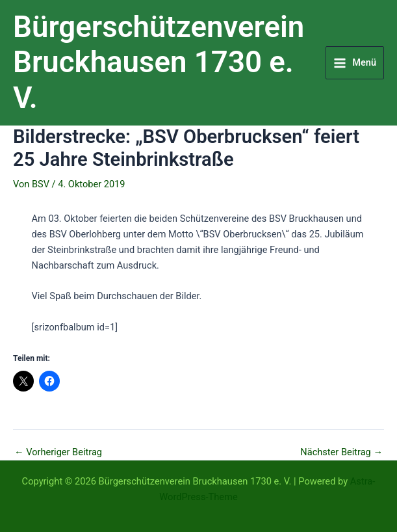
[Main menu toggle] (355, 63)
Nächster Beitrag (341, 452)
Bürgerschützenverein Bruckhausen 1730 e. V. (159, 62)
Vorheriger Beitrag (58, 452)
